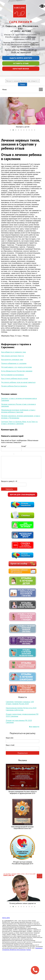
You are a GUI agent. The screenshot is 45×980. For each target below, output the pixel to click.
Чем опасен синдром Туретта (12, 356)
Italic (5, 454)
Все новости (34, 727)
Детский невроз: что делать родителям (16, 367)
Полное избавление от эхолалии (14, 363)
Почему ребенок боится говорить (14, 386)
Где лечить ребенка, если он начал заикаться (18, 382)
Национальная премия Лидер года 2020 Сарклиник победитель (21, 709)
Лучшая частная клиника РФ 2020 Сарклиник (19, 721)
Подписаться (22, 753)
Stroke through (11, 454)
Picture (25, 454)
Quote (16, 454)
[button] (10, 130)
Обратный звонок (21, 69)
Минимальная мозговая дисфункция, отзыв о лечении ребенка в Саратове (18, 411)
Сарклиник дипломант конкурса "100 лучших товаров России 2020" (20, 703)
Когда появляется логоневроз (13, 375)
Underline (8, 454)
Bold (3, 454)
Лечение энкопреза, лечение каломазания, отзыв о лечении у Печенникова (21, 417)
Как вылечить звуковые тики (12, 359)
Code (19, 454)
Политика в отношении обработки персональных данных (22, 949)
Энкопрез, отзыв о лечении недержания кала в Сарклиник (19, 399)
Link (22, 454)
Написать (9, 489)
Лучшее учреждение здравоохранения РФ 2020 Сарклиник (22, 715)
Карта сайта (6, 918)
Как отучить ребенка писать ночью (15, 378)
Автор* (4, 446)
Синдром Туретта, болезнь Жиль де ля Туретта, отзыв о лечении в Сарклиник (19, 423)
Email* (24, 446)
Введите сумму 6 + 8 (9, 481)
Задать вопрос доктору (21, 58)
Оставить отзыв (21, 63)
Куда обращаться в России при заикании (17, 371)
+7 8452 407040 (21, 31)
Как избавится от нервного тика (13, 352)
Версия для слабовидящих (22, 495)
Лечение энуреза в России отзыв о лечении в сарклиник (18, 405)
